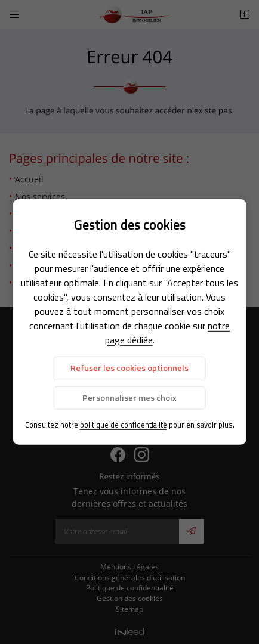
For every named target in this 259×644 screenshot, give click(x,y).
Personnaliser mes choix (129, 397)
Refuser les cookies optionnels (129, 368)
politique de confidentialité (124, 425)
